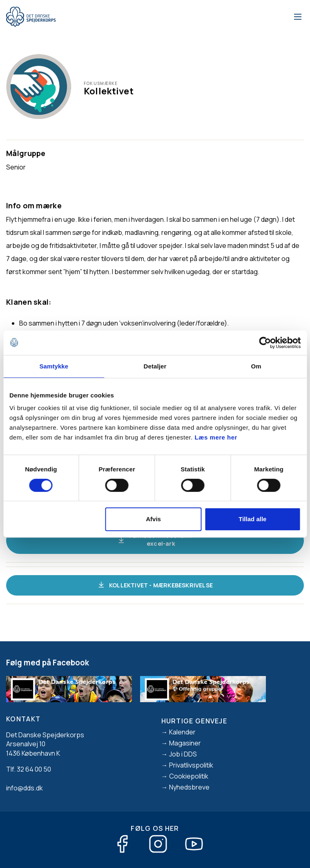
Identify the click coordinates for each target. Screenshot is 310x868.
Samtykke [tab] (54, 366)
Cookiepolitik (189, 776)
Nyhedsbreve (189, 787)
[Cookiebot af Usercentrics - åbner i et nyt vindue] (265, 343)
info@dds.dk (25, 788)
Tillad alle (252, 519)
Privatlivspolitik (191, 765)
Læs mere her (216, 437)
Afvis (153, 519)
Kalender (182, 732)
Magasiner (185, 743)
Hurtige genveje (194, 721)
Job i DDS (183, 754)
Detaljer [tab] (155, 366)
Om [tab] (256, 366)
